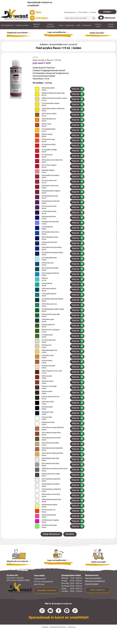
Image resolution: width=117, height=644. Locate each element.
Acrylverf (73, 45)
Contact (93, 12)
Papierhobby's (70, 25)
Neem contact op (98, 590)
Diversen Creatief (111, 25)
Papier (61, 25)
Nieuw (35, 12)
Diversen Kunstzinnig (50, 25)
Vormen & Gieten (98, 25)
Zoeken (94, 18)
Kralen (78, 25)
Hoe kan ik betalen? (92, 584)
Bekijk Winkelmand (51, 534)
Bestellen (70, 534)
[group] (16, 78)
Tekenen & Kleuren (36, 25)
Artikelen (44, 45)
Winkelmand (110, 18)
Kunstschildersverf (7, 25)
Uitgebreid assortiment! (19, 561)
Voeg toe (78, 89)
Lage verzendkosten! (58, 561)
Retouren (72, 627)
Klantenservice (70, 12)
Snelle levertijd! (98, 562)
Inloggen (107, 12)
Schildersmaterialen (22, 25)
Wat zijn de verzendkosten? (95, 581)
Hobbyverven (87, 25)
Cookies (45, 627)
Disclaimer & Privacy (58, 627)
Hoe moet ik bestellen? (93, 578)
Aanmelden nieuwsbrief (47, 590)
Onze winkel (83, 12)
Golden (77, 48)
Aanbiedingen (39, 18)
